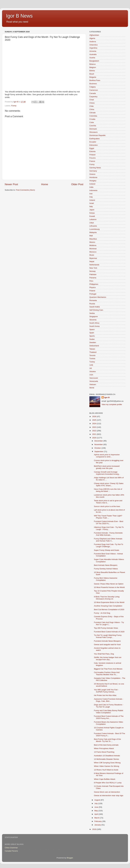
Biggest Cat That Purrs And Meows (108, 669)
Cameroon (94, 90)
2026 (95, 416)
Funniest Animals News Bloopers (107, 641)
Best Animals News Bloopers (106, 565)
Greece (92, 174)
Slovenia (93, 320)
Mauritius (93, 239)
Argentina (93, 48)
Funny (14, 106)
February (98, 821)
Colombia (93, 116)
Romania (93, 300)
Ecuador (93, 142)
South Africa (94, 323)
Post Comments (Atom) (25, 190)
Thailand (93, 352)
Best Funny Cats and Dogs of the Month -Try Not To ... (107, 740)
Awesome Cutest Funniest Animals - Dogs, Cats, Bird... (109, 700)
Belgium (93, 67)
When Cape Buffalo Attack (105, 779)
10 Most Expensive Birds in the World (109, 602)
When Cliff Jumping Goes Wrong (107, 763)
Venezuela (94, 381)
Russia (92, 304)
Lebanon (93, 219)
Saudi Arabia (95, 307)
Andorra (93, 42)
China (92, 109)
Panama (93, 278)
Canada (93, 93)
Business (93, 84)
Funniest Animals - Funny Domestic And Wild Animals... (108, 534)
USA (91, 375)
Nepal (92, 261)
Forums (92, 158)
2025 (95, 420)
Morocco (93, 252)
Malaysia (93, 232)
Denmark (93, 129)
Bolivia (92, 71)
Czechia (93, 126)
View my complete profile (112, 404)
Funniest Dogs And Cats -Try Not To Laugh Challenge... (109, 545)
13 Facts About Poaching (104, 752)
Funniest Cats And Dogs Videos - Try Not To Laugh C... (109, 623)
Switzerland (94, 346)
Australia (93, 54)
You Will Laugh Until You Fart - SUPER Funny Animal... (106, 691)
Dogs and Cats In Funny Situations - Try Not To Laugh (109, 706)
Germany (93, 171)
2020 (95, 438)
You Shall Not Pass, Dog (104, 654)
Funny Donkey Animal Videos (106, 569)
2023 (95, 427)
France (92, 161)
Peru (91, 281)
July (96, 803)
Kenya (92, 213)
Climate (92, 113)
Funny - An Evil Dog (102, 613)
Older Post (77, 184)
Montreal (93, 249)
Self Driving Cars (96, 310)
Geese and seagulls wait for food (107, 645)
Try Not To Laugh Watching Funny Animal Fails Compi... (108, 636)
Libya (92, 223)
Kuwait (92, 216)
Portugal (93, 294)
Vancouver (94, 378)
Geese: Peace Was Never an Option (109, 584)
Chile (91, 106)
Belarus (92, 64)
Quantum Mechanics (98, 297)
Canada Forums (11, 851)
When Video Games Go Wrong (107, 766)
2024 (95, 424)
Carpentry (93, 97)
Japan (92, 210)
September (99, 452)
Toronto (92, 355)
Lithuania (93, 226)
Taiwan (92, 349)
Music (92, 255)
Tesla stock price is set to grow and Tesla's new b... (108, 502)
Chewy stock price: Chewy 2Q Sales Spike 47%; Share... (109, 484)
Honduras (93, 177)
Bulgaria (93, 77)
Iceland (92, 184)
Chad (92, 100)
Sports (92, 336)
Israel (92, 203)
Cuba (92, 122)
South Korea (94, 326)
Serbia (92, 313)
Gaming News (95, 168)
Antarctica (93, 45)
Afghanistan (94, 35)
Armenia (93, 51)
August (97, 800)
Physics (93, 287)
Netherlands (94, 265)
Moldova (93, 245)
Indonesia (93, 190)
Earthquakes (95, 139)
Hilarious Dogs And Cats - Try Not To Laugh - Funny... (109, 528)
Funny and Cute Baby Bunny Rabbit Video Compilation (109, 712)
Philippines (94, 284)
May (96, 811)
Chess (92, 103)
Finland (92, 155)
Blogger (70, 858)
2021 (95, 434)
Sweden (93, 342)
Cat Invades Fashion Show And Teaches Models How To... (107, 673)
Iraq (91, 197)
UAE (91, 365)
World (92, 388)
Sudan (92, 339)
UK (91, 368)
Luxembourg (94, 229)
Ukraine (93, 371)
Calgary (93, 87)
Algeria (92, 38)
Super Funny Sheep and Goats (107, 550)
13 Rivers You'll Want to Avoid (106, 770)
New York (93, 268)
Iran (91, 194)
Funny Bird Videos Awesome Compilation (106, 579)
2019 (95, 829)
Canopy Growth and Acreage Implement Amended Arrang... (107, 473)
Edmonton (94, 145)
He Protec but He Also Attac (105, 695)
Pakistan (93, 274)
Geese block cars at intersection (107, 792)
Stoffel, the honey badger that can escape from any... (108, 658)
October (98, 448)
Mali (91, 236)
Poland (92, 291)
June (97, 807)
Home (45, 184)
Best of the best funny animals (106, 745)
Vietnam (93, 384)
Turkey (92, 362)
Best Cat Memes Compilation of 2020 (109, 610)
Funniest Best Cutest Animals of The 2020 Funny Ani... (109, 717)
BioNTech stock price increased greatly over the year (107, 467)
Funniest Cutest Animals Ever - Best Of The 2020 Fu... (109, 522)
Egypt (92, 148)
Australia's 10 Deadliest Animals (107, 756)
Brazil (92, 74)
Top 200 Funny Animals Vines (106, 628)
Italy (91, 206)
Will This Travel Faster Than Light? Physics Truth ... (108, 517)
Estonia (92, 151)
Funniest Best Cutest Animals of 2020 (109, 632)
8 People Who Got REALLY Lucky (108, 783)
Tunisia (92, 359)
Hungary (93, 181)
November (99, 444)
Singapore (94, 316)
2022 (95, 431)
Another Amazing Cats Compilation (108, 606)
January (98, 825)
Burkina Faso (95, 80)
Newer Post (11, 184)
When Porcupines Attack (104, 748)
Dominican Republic (97, 135)
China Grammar (11, 848)
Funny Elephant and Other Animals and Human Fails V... (108, 540)
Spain (92, 333)
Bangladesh (94, 61)
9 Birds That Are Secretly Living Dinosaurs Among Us (107, 598)
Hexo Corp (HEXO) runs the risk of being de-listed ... (108, 490)
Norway (92, 271)
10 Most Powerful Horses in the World (109, 587)
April (96, 814)
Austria (92, 58)
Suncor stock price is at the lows (107, 506)
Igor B (107, 397)
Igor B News (19, 16)
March (97, 818)
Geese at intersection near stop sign (109, 795)
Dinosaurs (94, 132)
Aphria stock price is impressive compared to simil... (107, 456)
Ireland (92, 200)
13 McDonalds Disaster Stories (107, 759)
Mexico (92, 242)
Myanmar (93, 258)
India (91, 187)
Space (92, 329)
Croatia (92, 119)
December (99, 441)
